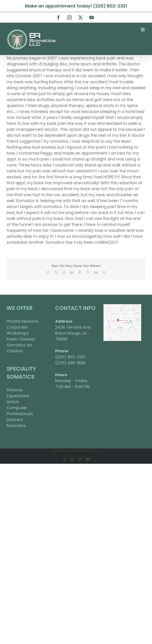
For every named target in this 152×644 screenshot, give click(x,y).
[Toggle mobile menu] (143, 30)
